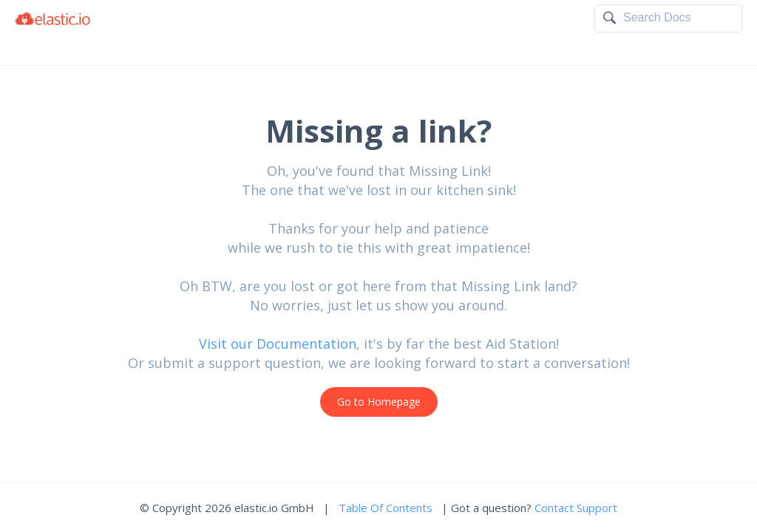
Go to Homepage (379, 402)
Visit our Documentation (278, 344)
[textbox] (679, 18)
